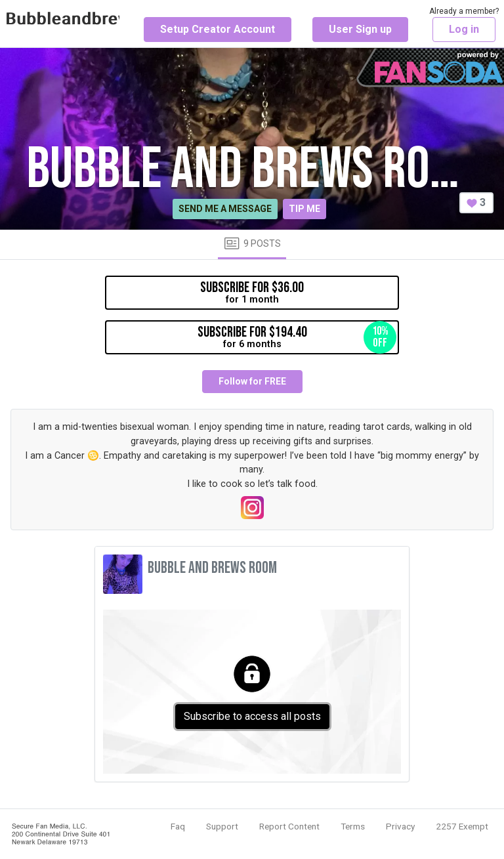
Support (222, 826)
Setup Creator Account (218, 29)
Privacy (400, 826)
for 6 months (297, 337)
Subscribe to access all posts (252, 716)
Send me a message (225, 209)
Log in (464, 29)
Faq (178, 826)
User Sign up (360, 29)
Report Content (289, 826)
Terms (353, 826)
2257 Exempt (462, 826)
